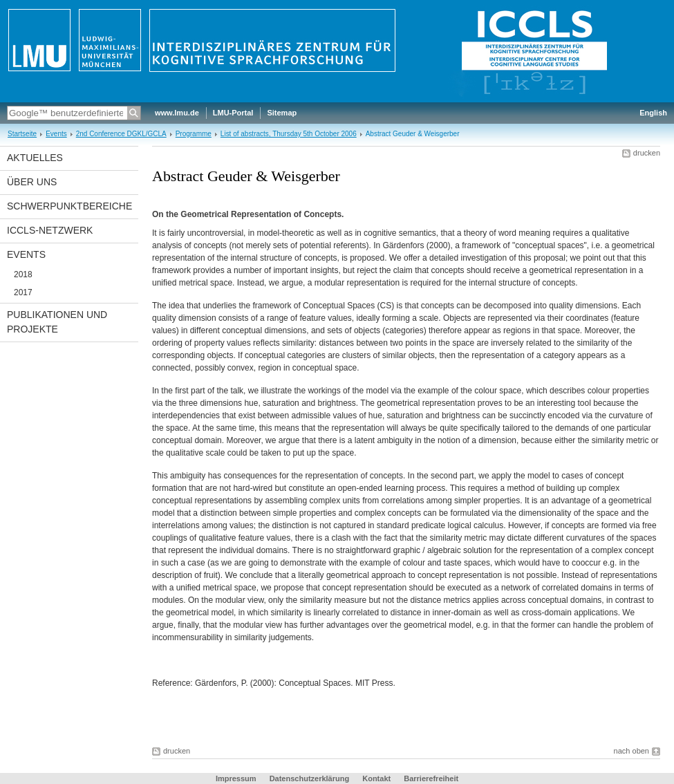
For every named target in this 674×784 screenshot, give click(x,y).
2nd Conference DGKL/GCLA (121, 134)
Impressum (236, 778)
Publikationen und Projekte (57, 322)
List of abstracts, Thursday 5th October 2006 (289, 134)
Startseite (22, 134)
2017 (23, 292)
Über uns (32, 182)
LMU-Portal (233, 113)
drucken (647, 153)
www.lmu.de (177, 113)
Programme (194, 134)
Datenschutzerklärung (310, 778)
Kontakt (376, 778)
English (653, 113)
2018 (23, 274)
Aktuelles (35, 158)
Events (56, 134)
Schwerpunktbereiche (69, 206)
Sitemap (282, 113)
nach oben (631, 751)
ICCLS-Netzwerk (50, 230)
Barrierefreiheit (431, 778)
